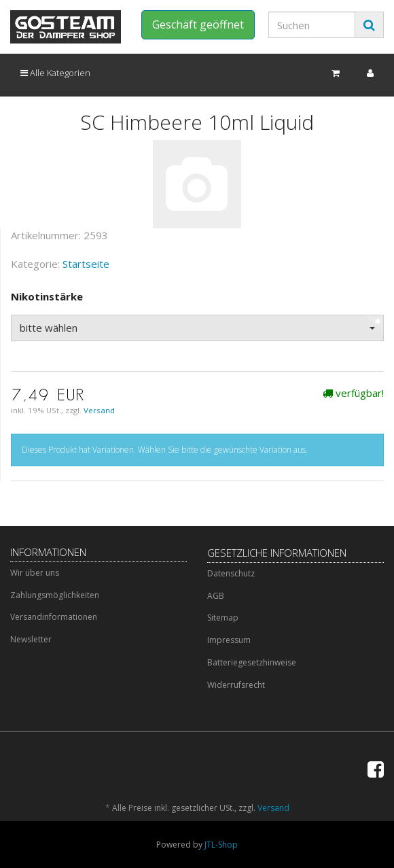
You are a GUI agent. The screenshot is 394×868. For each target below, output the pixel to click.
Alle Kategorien (55, 73)
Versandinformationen (54, 617)
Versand (99, 410)
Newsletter (31, 639)
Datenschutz (231, 573)
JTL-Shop (221, 845)
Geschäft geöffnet (198, 24)
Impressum (229, 640)
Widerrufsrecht (236, 685)
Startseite (86, 264)
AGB (216, 596)
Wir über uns (35, 573)
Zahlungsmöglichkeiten (55, 595)
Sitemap (223, 618)
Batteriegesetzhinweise (252, 662)
